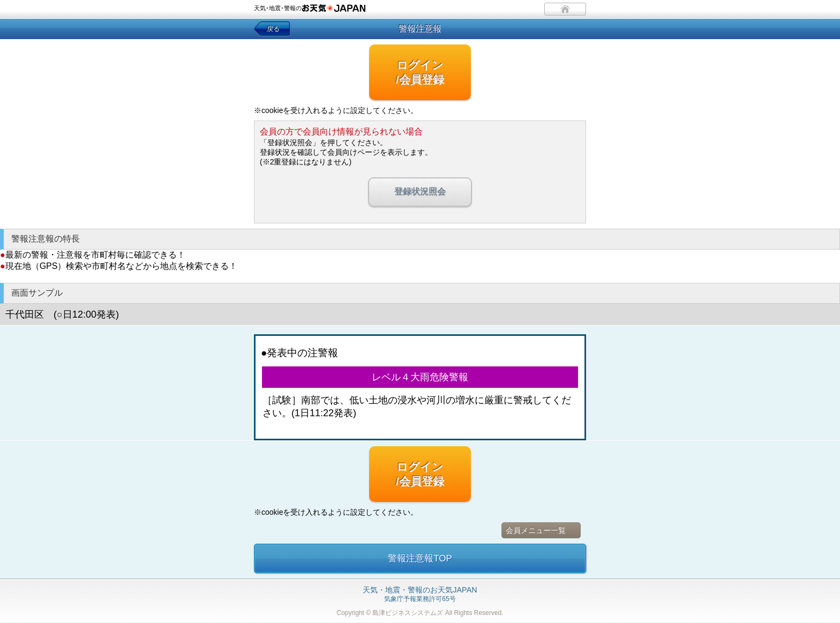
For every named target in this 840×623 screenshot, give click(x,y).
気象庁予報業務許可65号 (420, 595)
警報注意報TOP (420, 558)
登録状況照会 (420, 192)
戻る (273, 29)
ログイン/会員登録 (420, 72)
